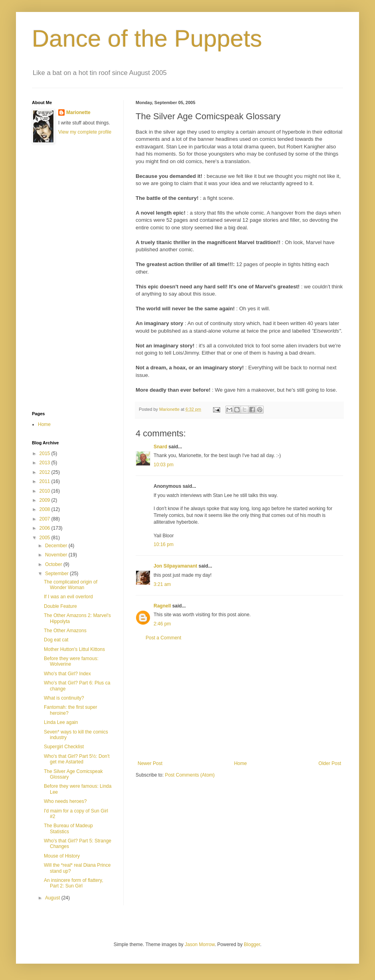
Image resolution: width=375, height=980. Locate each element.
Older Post (330, 763)
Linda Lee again (61, 722)
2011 (45, 481)
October (54, 564)
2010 (45, 491)
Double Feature (60, 606)
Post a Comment (163, 638)
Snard (160, 447)
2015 (45, 454)
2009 (45, 500)
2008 (45, 509)
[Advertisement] (64, 278)
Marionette (78, 112)
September (57, 574)
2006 (45, 528)
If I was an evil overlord (68, 597)
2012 (45, 472)
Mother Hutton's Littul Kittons (74, 649)
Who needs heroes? (65, 801)
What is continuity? (64, 698)
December (57, 546)
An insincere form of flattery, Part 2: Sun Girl (74, 883)
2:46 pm (162, 624)
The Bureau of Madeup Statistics (68, 828)
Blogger (252, 945)
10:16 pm (164, 544)
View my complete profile (85, 132)
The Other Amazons (65, 631)
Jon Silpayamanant (175, 566)
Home (241, 763)
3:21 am (162, 584)
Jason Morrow (200, 945)
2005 (45, 538)
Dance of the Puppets (147, 38)
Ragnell (162, 606)
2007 (45, 519)
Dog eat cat (56, 640)
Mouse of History (62, 856)
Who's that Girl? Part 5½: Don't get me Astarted (77, 759)
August (53, 898)
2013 (45, 463)
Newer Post (150, 763)
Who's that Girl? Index (67, 674)
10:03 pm (164, 465)
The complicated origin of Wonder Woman (71, 585)
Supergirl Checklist (64, 747)
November (57, 555)
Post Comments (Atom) (190, 775)
